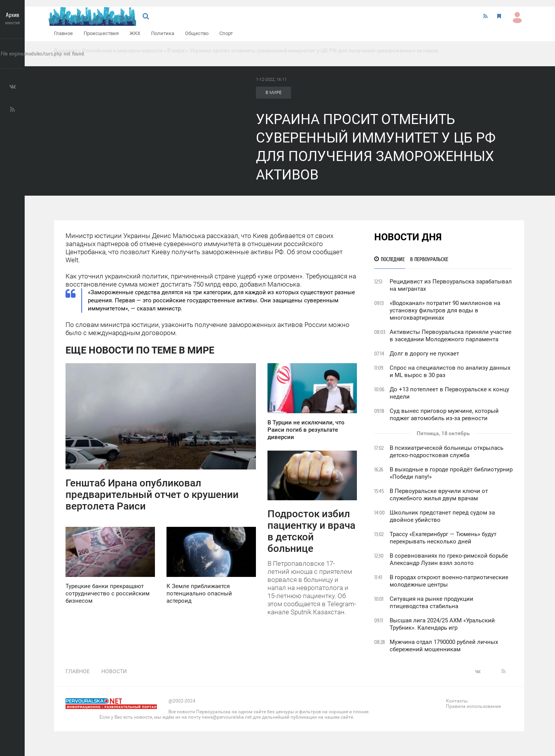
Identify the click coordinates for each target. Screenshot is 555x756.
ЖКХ (135, 33)
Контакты (457, 701)
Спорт (226, 33)
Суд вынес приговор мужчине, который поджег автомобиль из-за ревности (444, 415)
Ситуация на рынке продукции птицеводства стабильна (431, 603)
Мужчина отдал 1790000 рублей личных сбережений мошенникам (444, 646)
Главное (63, 33)
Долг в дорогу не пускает (424, 354)
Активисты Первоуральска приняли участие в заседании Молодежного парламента (451, 336)
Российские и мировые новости (122, 50)
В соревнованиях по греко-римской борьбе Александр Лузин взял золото (449, 559)
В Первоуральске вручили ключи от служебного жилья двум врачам (439, 495)
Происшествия (101, 33)
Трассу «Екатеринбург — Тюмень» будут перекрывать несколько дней (443, 538)
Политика (163, 33)
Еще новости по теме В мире (140, 350)
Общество (197, 33)
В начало (66, 50)
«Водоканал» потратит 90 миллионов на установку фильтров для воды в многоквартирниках (445, 310)
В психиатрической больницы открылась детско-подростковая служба (447, 452)
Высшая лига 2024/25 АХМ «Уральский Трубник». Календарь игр (442, 624)
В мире (176, 50)
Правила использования (473, 706)
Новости (114, 671)
